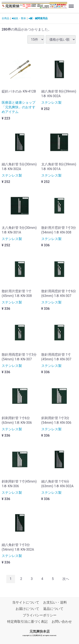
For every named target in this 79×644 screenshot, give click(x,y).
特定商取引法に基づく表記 (27, 622)
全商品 (5, 18)
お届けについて (27, 609)
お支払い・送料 (55, 602)
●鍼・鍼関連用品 (38, 18)
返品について (53, 609)
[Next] (66, 579)
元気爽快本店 (40, 631)
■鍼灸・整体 (19, 18)
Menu (72, 4)
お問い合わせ (62, 622)
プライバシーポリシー (40, 615)
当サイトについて (26, 602)
